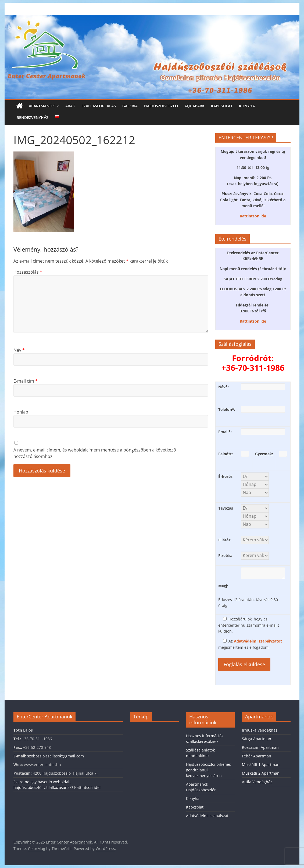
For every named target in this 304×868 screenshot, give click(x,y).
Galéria (130, 106)
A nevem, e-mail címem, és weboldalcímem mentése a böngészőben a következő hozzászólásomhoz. (95, 453)
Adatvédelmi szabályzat (207, 816)
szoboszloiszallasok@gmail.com (56, 756)
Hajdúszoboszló (161, 106)
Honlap (21, 412)
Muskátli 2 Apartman (261, 773)
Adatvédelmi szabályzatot (258, 641)
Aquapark (194, 106)
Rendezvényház (33, 117)
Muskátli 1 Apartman (261, 765)
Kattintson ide (253, 216)
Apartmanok (42, 106)
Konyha (247, 106)
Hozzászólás (28, 272)
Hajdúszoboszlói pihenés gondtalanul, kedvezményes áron (208, 770)
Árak (70, 106)
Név (19, 350)
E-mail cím (26, 381)
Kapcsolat (222, 106)
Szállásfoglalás (99, 106)
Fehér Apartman (257, 756)
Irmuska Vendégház (260, 730)
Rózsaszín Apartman (260, 747)
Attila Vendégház (257, 782)
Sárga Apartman (257, 739)
